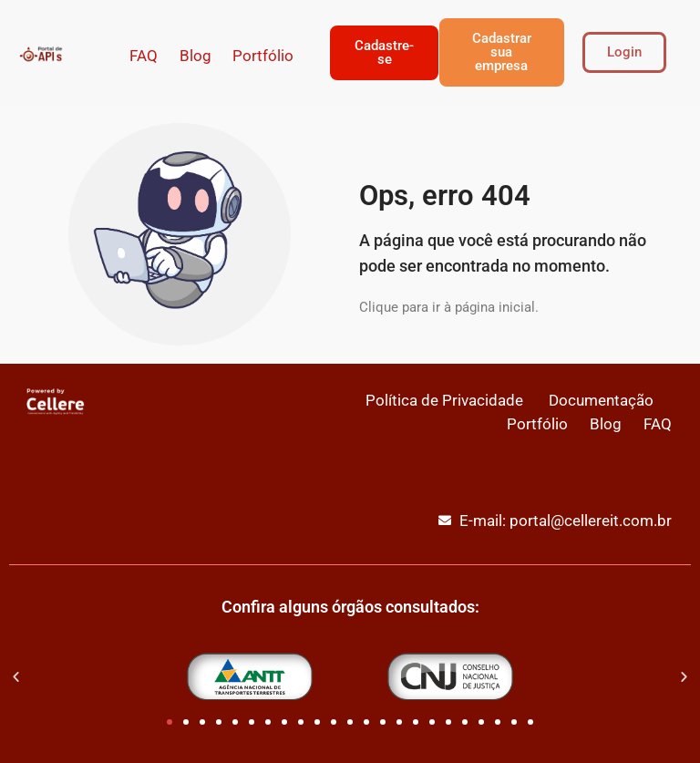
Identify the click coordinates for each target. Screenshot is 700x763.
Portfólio (263, 56)
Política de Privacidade (446, 400)
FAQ (144, 56)
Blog (196, 56)
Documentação (601, 400)
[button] (16, 676)
